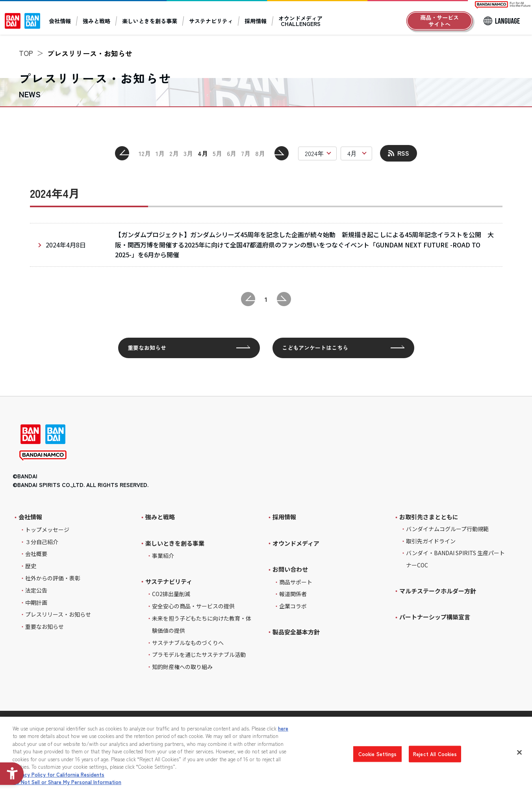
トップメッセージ (47, 530)
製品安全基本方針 (296, 632)
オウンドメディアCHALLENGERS (300, 21)
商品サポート (296, 582)
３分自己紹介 (42, 542)
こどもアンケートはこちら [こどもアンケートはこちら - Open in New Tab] (315, 348)
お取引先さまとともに (429, 517)
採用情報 (256, 21)
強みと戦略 (96, 21)
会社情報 (60, 21)
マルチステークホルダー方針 (438, 591)
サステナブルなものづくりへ (188, 643)
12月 (145, 153)
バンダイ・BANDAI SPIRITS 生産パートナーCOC (455, 559)
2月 (174, 153)
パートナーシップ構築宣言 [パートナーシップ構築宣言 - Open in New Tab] (435, 617)
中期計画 (36, 602)
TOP (26, 53)
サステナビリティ (211, 21)
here (283, 728)
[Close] (519, 752)
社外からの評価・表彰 (53, 578)
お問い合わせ (290, 569)
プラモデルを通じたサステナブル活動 (199, 654)
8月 (260, 153)
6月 (232, 153)
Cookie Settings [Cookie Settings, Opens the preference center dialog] (378, 754)
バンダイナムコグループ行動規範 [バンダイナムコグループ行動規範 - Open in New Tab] (447, 529)
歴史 (31, 566)
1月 (160, 153)
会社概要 (36, 554)
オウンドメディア (296, 543)
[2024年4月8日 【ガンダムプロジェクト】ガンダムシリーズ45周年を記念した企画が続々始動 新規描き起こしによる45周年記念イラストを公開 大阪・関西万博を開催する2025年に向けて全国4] (266, 245)
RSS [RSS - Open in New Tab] (403, 153)
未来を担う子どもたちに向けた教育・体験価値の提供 (202, 624)
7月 (246, 153)
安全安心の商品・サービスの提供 (193, 606)
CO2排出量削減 (171, 594)
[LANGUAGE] (501, 21)
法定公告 (36, 590)
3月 (188, 153)
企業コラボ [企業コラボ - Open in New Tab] (293, 606)
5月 (217, 153)
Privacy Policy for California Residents (58, 774)
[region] (266, 753)
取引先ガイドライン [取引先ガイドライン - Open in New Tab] (431, 541)
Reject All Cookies (435, 754)
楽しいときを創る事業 (150, 21)
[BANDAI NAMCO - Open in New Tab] (43, 456)
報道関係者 (293, 594)
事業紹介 (163, 556)
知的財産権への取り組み (182, 667)
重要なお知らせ (147, 348)
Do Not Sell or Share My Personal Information (67, 782)
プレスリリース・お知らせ (58, 614)
